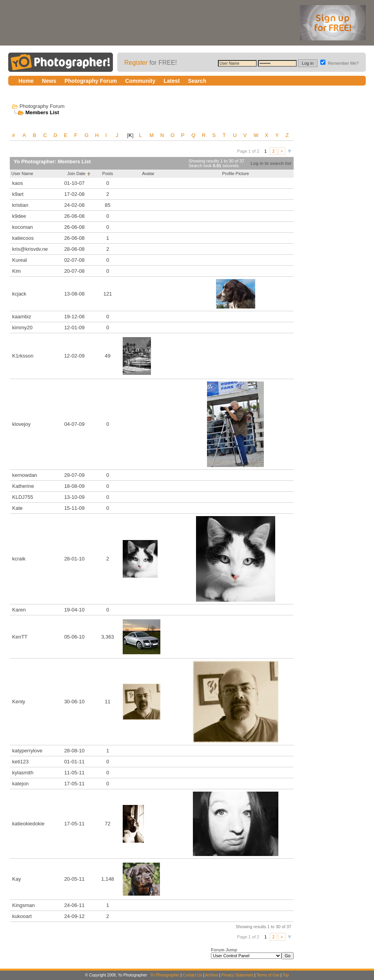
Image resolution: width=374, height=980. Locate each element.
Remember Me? (340, 63)
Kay (16, 879)
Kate (17, 508)
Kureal (20, 260)
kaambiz (22, 317)
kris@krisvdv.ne (30, 249)
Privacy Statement (237, 975)
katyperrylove (27, 751)
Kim (16, 271)
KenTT (20, 637)
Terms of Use (268, 975)
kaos (17, 183)
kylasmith (23, 773)
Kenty (19, 702)
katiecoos (23, 238)
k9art (18, 194)
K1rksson (23, 356)
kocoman (23, 227)
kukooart (22, 916)
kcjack (19, 294)
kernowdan (25, 475)
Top (286, 975)
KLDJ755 (23, 497)
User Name (22, 173)
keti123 (20, 762)
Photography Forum (42, 106)
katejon (20, 784)
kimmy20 (22, 328)
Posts (108, 173)
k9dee (19, 216)
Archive (212, 975)
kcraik (19, 559)
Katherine (23, 486)
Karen (19, 610)
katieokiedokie (28, 824)
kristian (20, 205)
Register (136, 63)
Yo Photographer (165, 975)
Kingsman (24, 905)
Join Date (76, 173)
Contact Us (192, 975)
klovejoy (21, 424)
